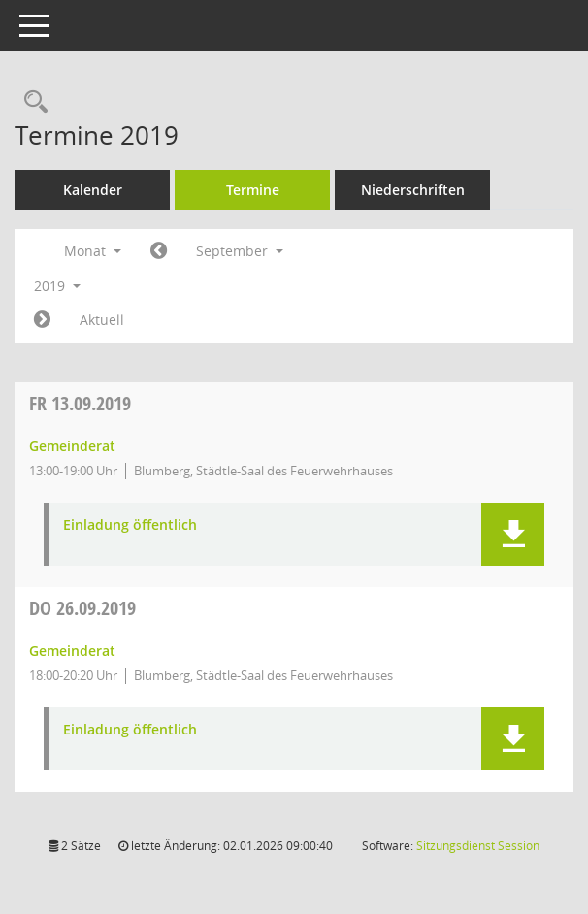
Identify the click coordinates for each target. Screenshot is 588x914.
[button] (513, 534)
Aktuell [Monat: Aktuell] (102, 320)
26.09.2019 (82, 608)
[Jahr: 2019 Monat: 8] (159, 251)
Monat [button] (93, 251)
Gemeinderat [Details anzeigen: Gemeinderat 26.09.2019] (72, 651)
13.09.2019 (80, 403)
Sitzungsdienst (478, 846)
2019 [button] (57, 286)
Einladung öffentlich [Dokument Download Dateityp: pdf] (130, 525)
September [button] (240, 251)
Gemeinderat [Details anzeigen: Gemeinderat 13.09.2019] (72, 446)
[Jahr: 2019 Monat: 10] (42, 320)
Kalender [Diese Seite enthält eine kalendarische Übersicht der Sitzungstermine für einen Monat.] (93, 190)
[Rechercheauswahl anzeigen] (31, 102)
